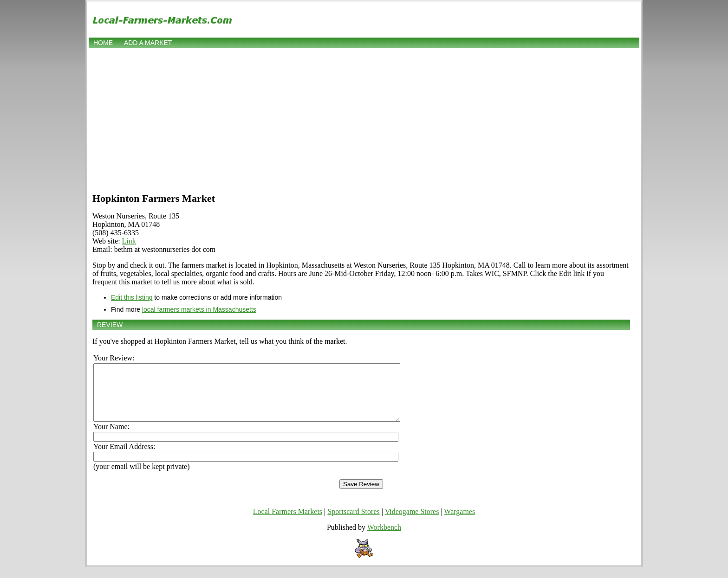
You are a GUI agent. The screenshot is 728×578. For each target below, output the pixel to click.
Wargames (459, 523)
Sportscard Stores (353, 523)
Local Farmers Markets (288, 523)
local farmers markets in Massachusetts (199, 309)
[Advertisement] (364, 119)
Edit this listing (132, 297)
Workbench (384, 538)
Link (129, 241)
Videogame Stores (412, 523)
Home (103, 43)
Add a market (148, 43)
